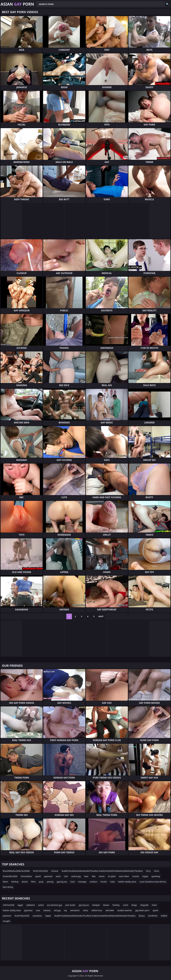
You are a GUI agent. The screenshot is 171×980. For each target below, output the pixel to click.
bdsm (5, 882)
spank (38, 876)
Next (101, 616)
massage (82, 882)
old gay (57, 910)
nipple (145, 876)
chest (154, 905)
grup (41, 882)
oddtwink (31, 905)
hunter (104, 882)
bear (86, 876)
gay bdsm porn (142, 910)
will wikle (110, 910)
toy (65, 910)
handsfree (153, 916)
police (41, 905)
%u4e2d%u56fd (10, 876)
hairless (47, 910)
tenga (134, 905)
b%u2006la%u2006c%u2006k (16, 871)
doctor (25, 882)
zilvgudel (144, 905)
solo (66, 876)
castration (37, 916)
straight (6, 921)
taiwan (106, 905)
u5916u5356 (9, 905)
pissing (50, 882)
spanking (156, 876)
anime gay (76, 876)
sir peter (112, 876)
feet (94, 876)
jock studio (70, 905)
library (142, 916)
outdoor (93, 882)
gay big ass (62, 882)
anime (102, 876)
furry (148, 871)
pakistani (7, 916)
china (156, 871)
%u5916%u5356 (40, 871)
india (112, 882)
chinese (55, 871)
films (33, 882)
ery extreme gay (55, 905)
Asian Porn (17, 4)
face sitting (8, 887)
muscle (136, 876)
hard (73, 882)
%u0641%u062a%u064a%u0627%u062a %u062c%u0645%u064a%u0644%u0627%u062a (102, 871)
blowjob (96, 905)
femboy (15, 882)
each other (124, 876)
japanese (48, 876)
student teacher (125, 910)
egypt (20, 905)
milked (164, 916)
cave (38, 910)
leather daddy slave (127, 882)
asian (58, 876)
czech (126, 905)
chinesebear (26, 876)
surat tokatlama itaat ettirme (153, 882)
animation (75, 910)
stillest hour (97, 910)
